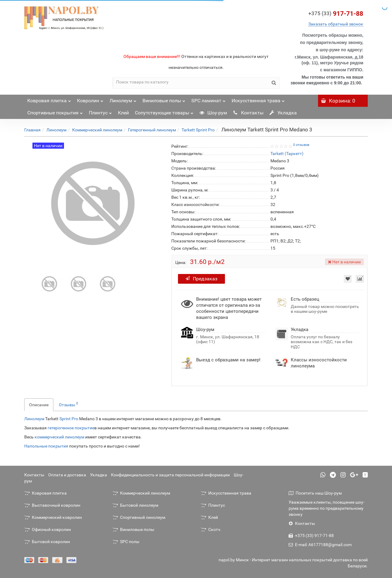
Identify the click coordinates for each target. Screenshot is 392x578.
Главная (32, 130)
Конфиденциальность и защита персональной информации (170, 475)
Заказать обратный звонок (336, 24)
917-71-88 (336, 14)
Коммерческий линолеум (97, 130)
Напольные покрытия (46, 446)
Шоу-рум (213, 113)
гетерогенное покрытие (71, 428)
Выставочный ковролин (52, 505)
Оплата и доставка (67, 475)
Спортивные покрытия (55, 111)
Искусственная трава (258, 99)
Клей (123, 113)
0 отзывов (301, 145)
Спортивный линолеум (139, 517)
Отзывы (68, 404)
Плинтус (100, 111)
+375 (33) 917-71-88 (311, 536)
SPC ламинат (208, 99)
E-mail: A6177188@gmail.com (320, 545)
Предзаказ (201, 279)
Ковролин (90, 99)
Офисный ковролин (48, 529)
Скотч (211, 529)
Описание (39, 405)
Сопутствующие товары (164, 111)
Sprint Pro (69, 419)
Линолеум (123, 99)
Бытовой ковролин (47, 542)
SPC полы (126, 542)
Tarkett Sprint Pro (198, 130)
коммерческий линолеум (59, 437)
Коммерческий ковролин (53, 517)
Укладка (283, 113)
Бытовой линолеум (135, 505)
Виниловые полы (164, 99)
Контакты (248, 113)
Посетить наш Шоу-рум (315, 493)
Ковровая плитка (49, 99)
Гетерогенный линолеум (152, 130)
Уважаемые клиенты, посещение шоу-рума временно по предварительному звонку (327, 508)
